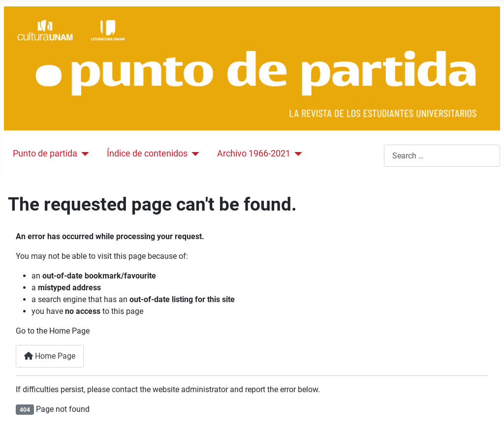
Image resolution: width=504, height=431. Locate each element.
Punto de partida (45, 154)
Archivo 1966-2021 (254, 154)
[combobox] (442, 156)
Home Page (50, 356)
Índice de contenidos (147, 154)
